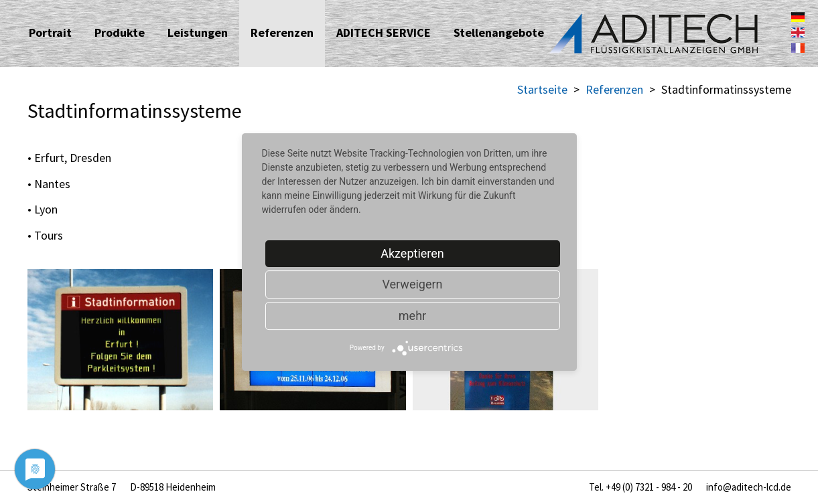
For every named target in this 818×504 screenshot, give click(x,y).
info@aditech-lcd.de (749, 487)
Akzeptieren (412, 253)
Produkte (120, 32)
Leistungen (198, 32)
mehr (412, 316)
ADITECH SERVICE (384, 32)
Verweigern (412, 284)
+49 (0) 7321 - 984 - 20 (649, 487)
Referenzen (282, 32)
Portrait (50, 32)
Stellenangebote (499, 32)
